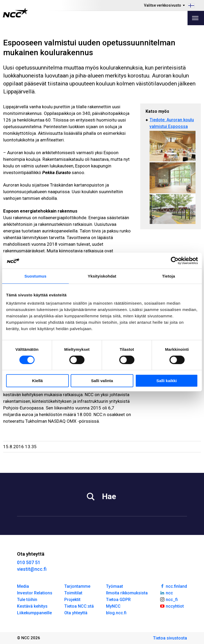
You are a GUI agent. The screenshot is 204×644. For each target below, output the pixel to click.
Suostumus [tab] (35, 276)
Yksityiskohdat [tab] (102, 276)
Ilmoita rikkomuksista (127, 593)
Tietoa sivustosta (170, 638)
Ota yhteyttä (76, 613)
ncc (166, 593)
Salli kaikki (167, 381)
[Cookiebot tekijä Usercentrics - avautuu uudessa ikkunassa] (175, 261)
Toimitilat (73, 593)
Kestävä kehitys (32, 606)
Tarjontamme (77, 586)
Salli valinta (102, 381)
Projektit (72, 600)
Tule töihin (27, 600)
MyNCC (113, 606)
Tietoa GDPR (118, 600)
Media (23, 586)
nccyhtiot (172, 606)
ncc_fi (169, 599)
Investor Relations (35, 593)
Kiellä (37, 381)
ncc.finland (173, 586)
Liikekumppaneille (34, 613)
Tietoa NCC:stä (79, 606)
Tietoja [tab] (169, 276)
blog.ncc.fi (116, 613)
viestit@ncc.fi (32, 569)
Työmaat (114, 586)
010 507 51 (29, 562)
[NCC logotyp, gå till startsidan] (15, 13)
